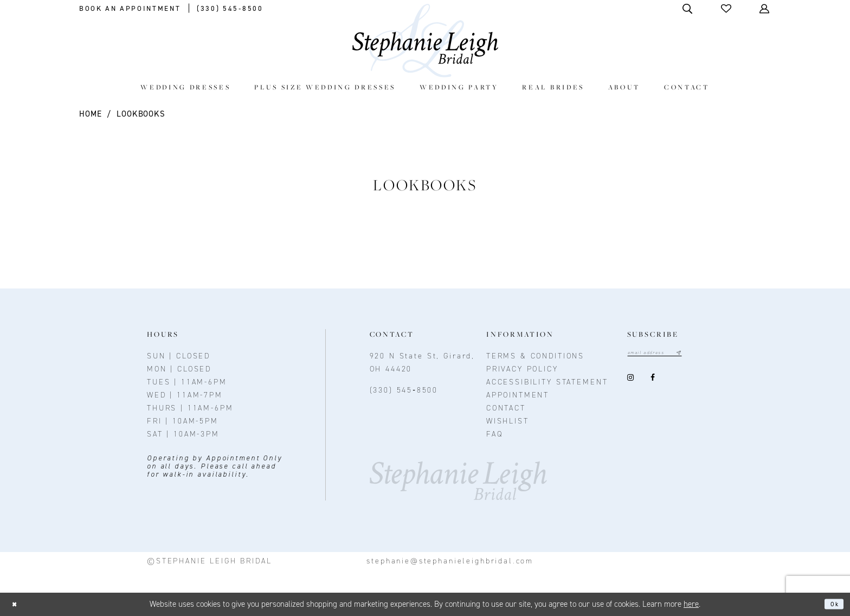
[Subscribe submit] (698, 354)
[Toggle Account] (765, 8)
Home (90, 114)
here (691, 604)
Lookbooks (141, 114)
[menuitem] (186, 87)
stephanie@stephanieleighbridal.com (450, 561)
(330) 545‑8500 (404, 390)
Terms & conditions (535, 356)
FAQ (495, 434)
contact (506, 408)
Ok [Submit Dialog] (832, 604)
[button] (727, 8)
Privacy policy (522, 369)
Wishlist (508, 421)
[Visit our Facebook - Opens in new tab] (653, 380)
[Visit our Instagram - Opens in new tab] (631, 380)
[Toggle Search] (688, 8)
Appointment (518, 395)
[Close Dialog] (18, 604)
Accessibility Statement (547, 382)
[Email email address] (665, 354)
